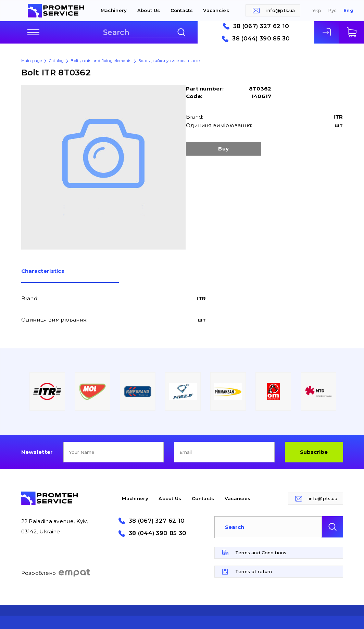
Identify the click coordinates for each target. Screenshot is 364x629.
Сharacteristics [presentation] (43, 271)
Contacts (182, 10)
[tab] (70, 276)
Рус (332, 10)
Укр (317, 10)
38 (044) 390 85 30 (261, 39)
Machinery (114, 10)
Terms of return (254, 571)
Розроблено (56, 573)
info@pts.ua (281, 10)
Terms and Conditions (261, 553)
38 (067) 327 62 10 (261, 26)
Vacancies (216, 10)
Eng (348, 10)
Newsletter (37, 452)
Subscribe (314, 452)
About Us (149, 10)
